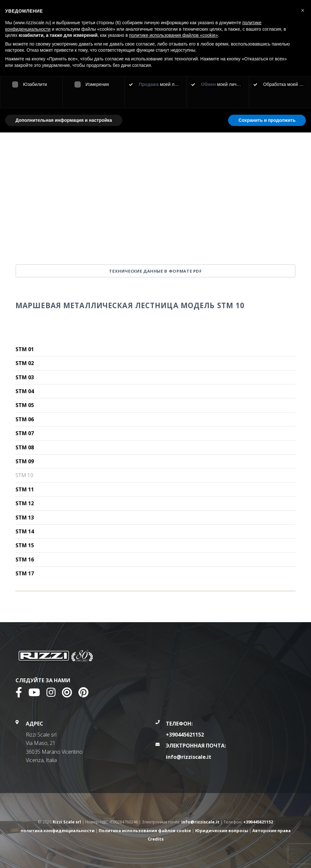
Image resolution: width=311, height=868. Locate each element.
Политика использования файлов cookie (145, 831)
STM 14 (25, 531)
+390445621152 (185, 735)
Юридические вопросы (222, 831)
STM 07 (25, 433)
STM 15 (25, 545)
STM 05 (25, 405)
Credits (156, 839)
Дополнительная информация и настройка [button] (64, 120)
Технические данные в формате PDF (155, 271)
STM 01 (25, 349)
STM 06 (25, 419)
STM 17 (25, 573)
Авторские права (271, 831)
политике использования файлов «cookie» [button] (173, 35)
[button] (303, 10)
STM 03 (25, 377)
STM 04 (25, 391)
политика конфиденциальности (58, 831)
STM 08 (25, 447)
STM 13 (25, 518)
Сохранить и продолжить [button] (267, 120)
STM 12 (25, 503)
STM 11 (25, 489)
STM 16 (25, 559)
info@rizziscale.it (189, 757)
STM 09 (25, 461)
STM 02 (25, 363)
